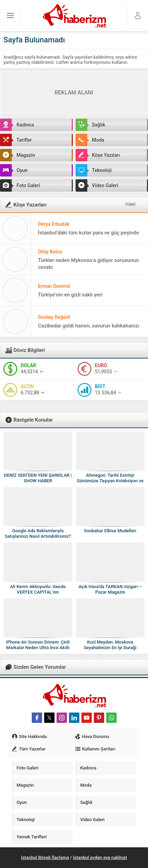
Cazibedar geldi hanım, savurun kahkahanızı (89, 326)
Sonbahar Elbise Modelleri (110, 531)
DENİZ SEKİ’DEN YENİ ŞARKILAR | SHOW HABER (38, 478)
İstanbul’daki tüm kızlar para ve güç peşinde (88, 233)
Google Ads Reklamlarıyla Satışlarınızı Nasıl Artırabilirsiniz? (38, 533)
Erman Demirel (54, 286)
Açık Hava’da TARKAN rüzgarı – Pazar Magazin (110, 589)
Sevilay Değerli (54, 317)
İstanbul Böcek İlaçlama (45, 857)
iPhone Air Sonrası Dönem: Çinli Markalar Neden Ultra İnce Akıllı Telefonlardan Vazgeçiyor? (38, 648)
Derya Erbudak (54, 224)
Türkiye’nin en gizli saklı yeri (70, 295)
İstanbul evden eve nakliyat (100, 857)
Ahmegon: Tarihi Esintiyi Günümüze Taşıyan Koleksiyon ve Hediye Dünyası (110, 481)
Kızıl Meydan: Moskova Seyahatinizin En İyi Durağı (110, 645)
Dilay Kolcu (50, 252)
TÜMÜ (130, 205)
